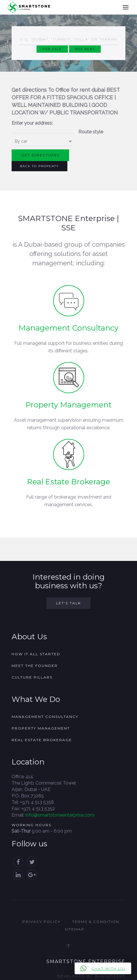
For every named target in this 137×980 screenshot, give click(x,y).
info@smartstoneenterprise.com (60, 815)
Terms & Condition (96, 922)
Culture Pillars (32, 677)
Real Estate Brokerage (68, 482)
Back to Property (39, 166)
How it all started (36, 654)
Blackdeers (110, 976)
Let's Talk (68, 603)
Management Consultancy (68, 328)
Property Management (69, 405)
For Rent (85, 49)
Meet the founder (35, 666)
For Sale (52, 49)
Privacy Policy (41, 922)
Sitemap (75, 929)
